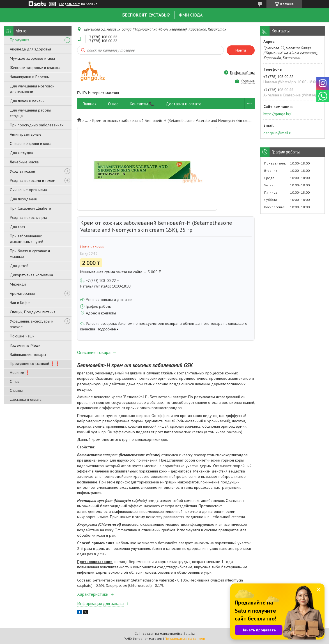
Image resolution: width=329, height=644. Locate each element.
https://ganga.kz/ (277, 114)
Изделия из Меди (25, 345)
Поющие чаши (22, 336)
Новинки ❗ (20, 372)
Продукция (19, 40)
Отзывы (16, 390)
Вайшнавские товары (28, 355)
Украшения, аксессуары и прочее (32, 324)
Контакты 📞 (142, 104)
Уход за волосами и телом (33, 180)
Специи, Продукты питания (33, 312)
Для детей (19, 266)
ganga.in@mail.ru (278, 133)
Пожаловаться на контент (185, 639)
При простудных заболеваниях (37, 125)
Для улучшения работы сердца (30, 113)
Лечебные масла (24, 162)
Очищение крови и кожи (31, 143)
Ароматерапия (22, 293)
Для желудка (21, 153)
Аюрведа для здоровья (30, 49)
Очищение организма (28, 190)
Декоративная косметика (31, 275)
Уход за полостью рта (28, 217)
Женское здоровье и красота (35, 68)
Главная (90, 104)
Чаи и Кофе (20, 303)
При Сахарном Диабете (30, 208)
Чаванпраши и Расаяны (30, 77)
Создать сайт (69, 4)
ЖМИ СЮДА (191, 15)
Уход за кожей (22, 171)
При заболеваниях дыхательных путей (27, 239)
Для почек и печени (27, 101)
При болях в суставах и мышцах (30, 254)
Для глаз (17, 227)
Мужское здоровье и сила (32, 58)
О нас (15, 381)
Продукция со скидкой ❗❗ (35, 363)
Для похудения (23, 199)
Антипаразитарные (26, 134)
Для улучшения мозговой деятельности (32, 89)
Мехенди (18, 284)
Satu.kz (189, 633)
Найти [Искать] (241, 50)
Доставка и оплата (26, 399)
